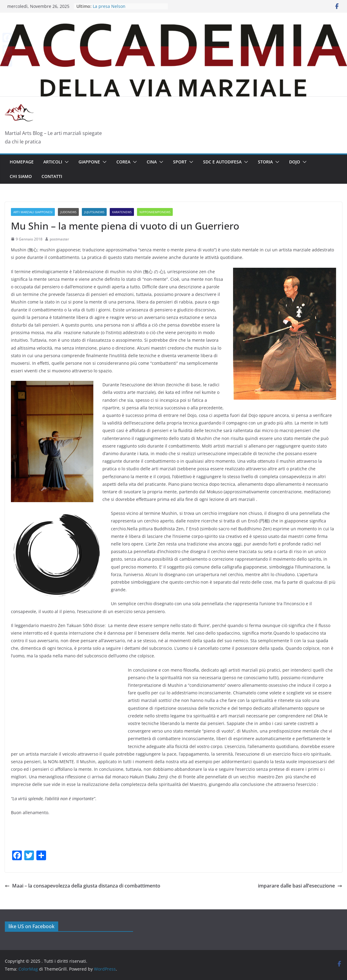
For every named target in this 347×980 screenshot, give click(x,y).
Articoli (53, 162)
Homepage (22, 162)
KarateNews (122, 212)
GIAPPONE (89, 162)
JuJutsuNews (94, 212)
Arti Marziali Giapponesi (33, 212)
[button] (65, 162)
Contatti (52, 176)
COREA (123, 162)
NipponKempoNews (155, 212)
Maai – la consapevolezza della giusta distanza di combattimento (83, 886)
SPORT (180, 162)
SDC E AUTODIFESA (222, 162)
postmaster (59, 239)
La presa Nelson (109, 6)
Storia (265, 162)
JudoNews (68, 212)
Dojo (295, 162)
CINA (152, 162)
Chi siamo (21, 176)
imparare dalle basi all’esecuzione (300, 886)
